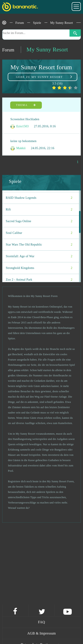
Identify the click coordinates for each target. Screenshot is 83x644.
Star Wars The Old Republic (39, 245)
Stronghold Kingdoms (39, 268)
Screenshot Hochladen (25, 119)
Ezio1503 (19, 126)
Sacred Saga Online (39, 221)
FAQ (42, 622)
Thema (26, 105)
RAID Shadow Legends (39, 198)
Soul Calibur (39, 233)
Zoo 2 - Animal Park (39, 280)
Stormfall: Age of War (39, 256)
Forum (20, 23)
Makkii (18, 148)
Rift (39, 210)
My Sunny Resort (62, 23)
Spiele (37, 23)
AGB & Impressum (41, 633)
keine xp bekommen (23, 141)
